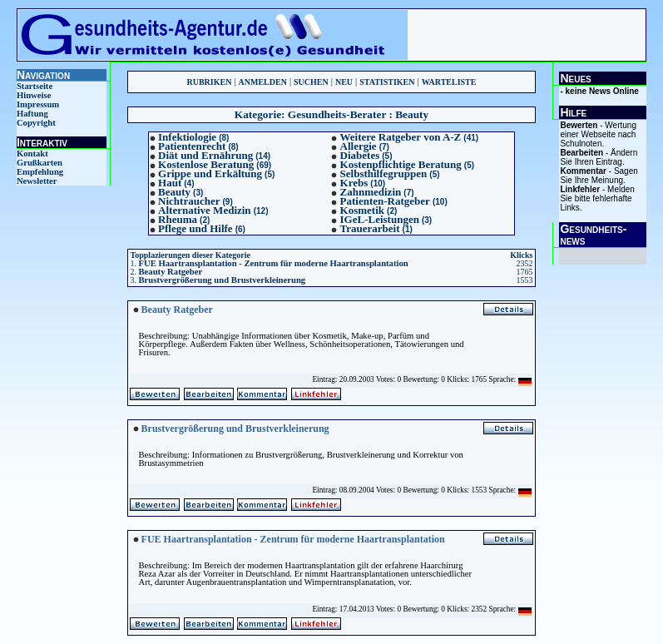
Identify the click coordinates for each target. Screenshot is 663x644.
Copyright (36, 123)
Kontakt (32, 154)
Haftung (32, 114)
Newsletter (37, 181)
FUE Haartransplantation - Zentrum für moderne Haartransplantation (273, 263)
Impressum (38, 104)
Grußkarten (40, 163)
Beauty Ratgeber (170, 272)
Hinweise (34, 95)
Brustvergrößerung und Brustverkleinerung (222, 280)
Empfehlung (40, 172)
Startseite (35, 86)
